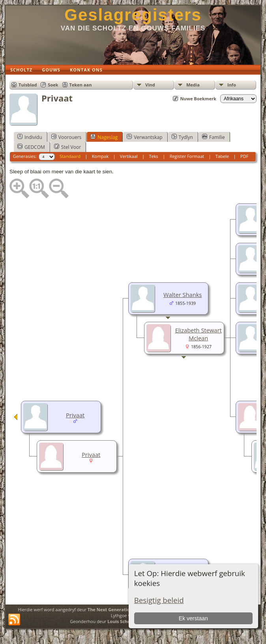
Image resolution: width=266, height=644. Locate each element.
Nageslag (104, 137)
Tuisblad (28, 85)
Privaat (75, 415)
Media (193, 85)
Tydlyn (182, 137)
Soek (53, 85)
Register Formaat (187, 156)
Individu (30, 137)
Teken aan (81, 85)
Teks (153, 156)
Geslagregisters (133, 15)
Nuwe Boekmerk (198, 99)
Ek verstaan (193, 618)
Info (232, 85)
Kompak (100, 156)
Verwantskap (144, 137)
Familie (214, 137)
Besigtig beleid (159, 600)
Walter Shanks (183, 295)
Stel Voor (67, 147)
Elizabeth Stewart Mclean (199, 334)
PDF (244, 156)
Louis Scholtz (121, 621)
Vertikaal (129, 156)
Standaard (70, 156)
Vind (150, 85)
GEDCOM (31, 147)
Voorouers (66, 137)
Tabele (222, 156)
